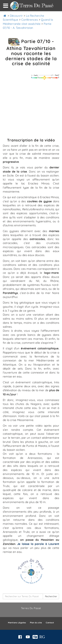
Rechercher (51, 596)
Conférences (30, 20)
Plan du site (36, 623)
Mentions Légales (17, 623)
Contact (50, 623)
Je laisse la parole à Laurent (38, 544)
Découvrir (16, 16)
